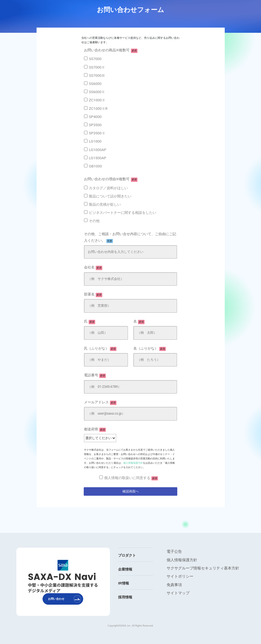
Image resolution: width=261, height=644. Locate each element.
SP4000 (95, 117)
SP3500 (95, 125)
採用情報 (125, 597)
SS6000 (95, 84)
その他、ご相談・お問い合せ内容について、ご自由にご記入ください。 (130, 238)
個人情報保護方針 (133, 463)
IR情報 (123, 583)
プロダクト (127, 555)
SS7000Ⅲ (97, 76)
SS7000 (95, 59)
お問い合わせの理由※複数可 (111, 179)
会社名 (93, 268)
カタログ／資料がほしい (108, 188)
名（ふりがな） (150, 349)
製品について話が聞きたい (110, 196)
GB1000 (95, 166)
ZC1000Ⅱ (97, 100)
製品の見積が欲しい (105, 204)
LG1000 (95, 141)
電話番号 (95, 376)
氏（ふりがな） (100, 349)
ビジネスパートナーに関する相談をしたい (123, 213)
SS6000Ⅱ (97, 92)
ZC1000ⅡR (98, 109)
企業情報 (125, 569)
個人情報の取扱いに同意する (131, 478)
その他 (94, 221)
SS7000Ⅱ (97, 67)
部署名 (93, 295)
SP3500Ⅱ (97, 133)
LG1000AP (97, 150)
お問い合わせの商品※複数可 (111, 51)
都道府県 (95, 430)
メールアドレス (100, 403)
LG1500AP (97, 158)
